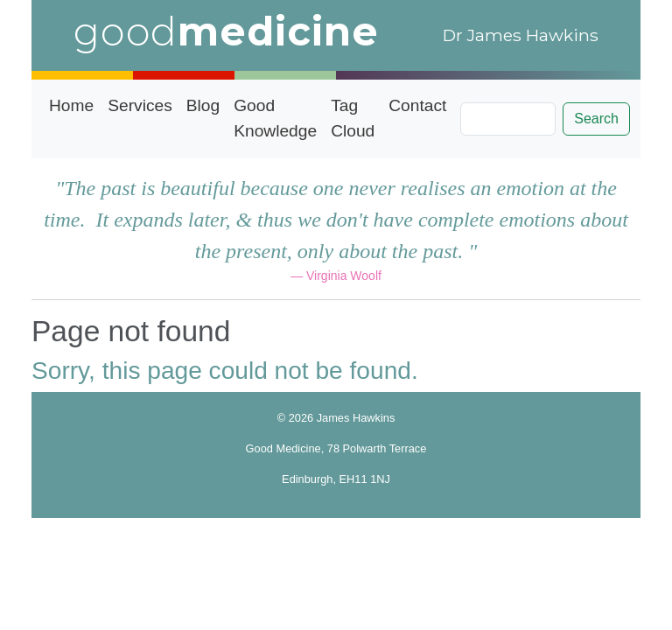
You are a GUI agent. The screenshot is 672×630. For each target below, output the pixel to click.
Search (596, 119)
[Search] (508, 119)
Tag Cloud (353, 118)
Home (71, 105)
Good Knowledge (275, 118)
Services (140, 105)
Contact (417, 105)
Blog (203, 105)
